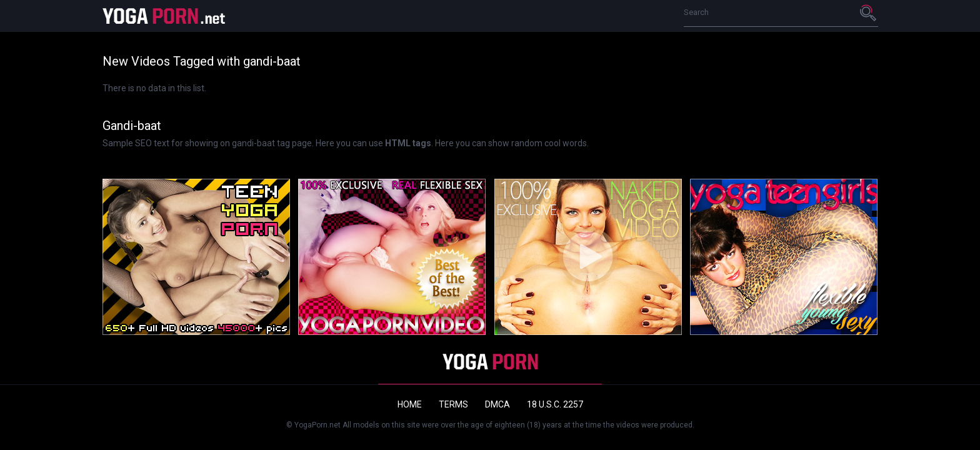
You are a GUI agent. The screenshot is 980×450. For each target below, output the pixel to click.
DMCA (497, 404)
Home (410, 404)
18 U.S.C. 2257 (555, 404)
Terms (453, 404)
